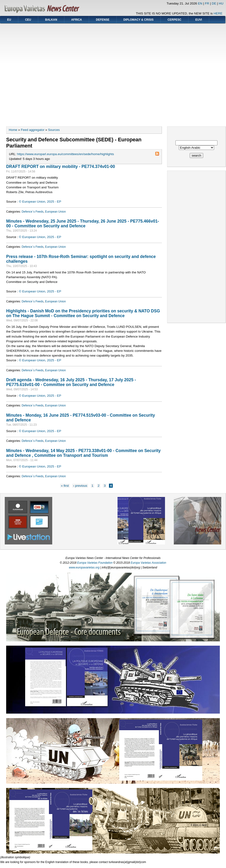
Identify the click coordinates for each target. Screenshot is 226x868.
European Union (55, 212)
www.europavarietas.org (84, 568)
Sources (54, 130)
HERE (218, 13)
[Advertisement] (45, 73)
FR (207, 3)
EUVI (199, 20)
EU (9, 20)
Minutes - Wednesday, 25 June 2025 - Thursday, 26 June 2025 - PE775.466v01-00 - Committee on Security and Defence (83, 224)
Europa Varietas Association (148, 563)
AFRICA (77, 20)
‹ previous (80, 486)
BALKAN (51, 20)
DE (214, 3)
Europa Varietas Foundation (95, 563)
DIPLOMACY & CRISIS (139, 20)
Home (13, 130)
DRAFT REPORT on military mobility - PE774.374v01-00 (61, 167)
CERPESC (174, 20)
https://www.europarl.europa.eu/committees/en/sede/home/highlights (66, 154)
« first (65, 486)
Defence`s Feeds (33, 212)
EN (200, 3)
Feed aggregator (33, 130)
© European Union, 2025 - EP (40, 202)
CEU (28, 20)
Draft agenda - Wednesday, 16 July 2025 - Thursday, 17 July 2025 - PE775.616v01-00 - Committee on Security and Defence (71, 382)
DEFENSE (103, 20)
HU (221, 3)
